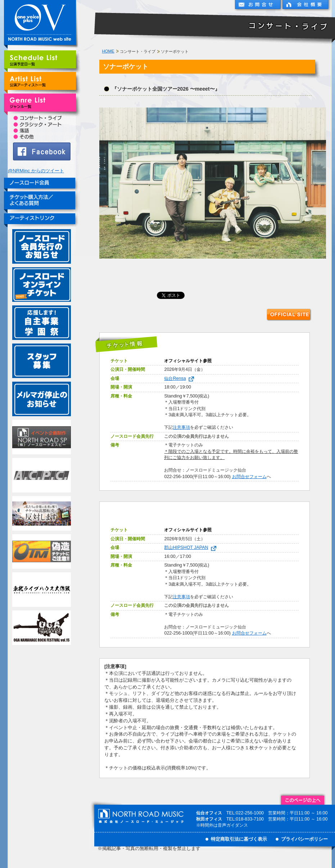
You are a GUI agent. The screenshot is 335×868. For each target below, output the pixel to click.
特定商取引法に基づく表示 (239, 839)
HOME (108, 51)
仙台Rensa (180, 378)
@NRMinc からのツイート (36, 171)
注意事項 (181, 427)
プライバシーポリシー (304, 839)
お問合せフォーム (249, 477)
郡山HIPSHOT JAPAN (191, 547)
